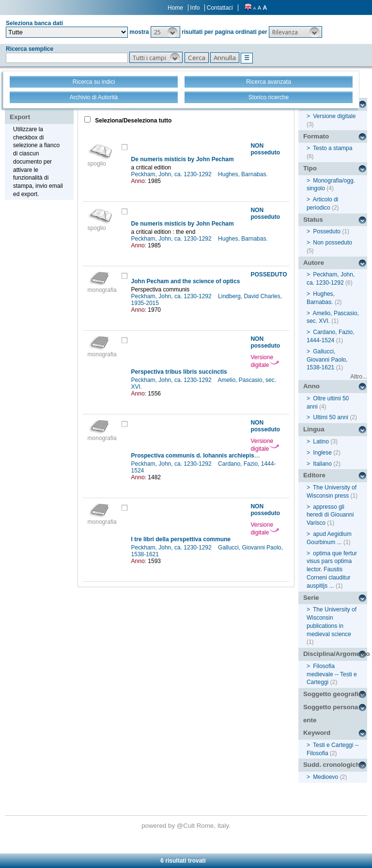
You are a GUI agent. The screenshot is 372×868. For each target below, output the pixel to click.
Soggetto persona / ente (333, 714)
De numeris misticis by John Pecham (183, 159)
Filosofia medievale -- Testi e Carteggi (332, 674)
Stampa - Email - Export (40, 110)
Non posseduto (333, 243)
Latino (321, 442)
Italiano (322, 464)
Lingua (314, 429)
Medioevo (325, 777)
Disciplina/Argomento (335, 654)
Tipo (310, 168)
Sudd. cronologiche (333, 765)
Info (195, 8)
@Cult (187, 826)
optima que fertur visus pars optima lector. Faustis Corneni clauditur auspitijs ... (332, 570)
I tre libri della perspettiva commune (181, 539)
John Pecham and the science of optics (186, 281)
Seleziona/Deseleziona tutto (132, 121)
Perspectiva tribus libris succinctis (179, 372)
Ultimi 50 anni (331, 417)
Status (313, 220)
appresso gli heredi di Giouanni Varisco (330, 515)
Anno (311, 386)
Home (175, 8)
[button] (165, 32)
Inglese (322, 453)
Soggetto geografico (335, 694)
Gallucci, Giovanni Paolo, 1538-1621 (327, 360)
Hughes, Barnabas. (244, 174)
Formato (316, 136)
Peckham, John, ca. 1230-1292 (172, 174)
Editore (314, 475)
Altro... (359, 377)
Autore (314, 263)
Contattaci (220, 8)
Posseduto (327, 231)
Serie (311, 598)
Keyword (317, 733)
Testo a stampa (333, 148)
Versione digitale (265, 361)
